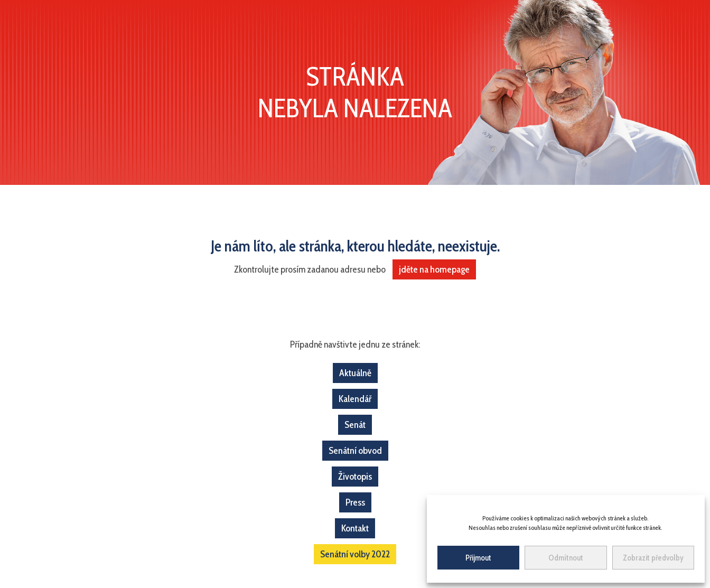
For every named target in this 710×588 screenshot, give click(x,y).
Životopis (355, 477)
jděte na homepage (434, 269)
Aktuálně (355, 373)
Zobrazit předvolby (653, 558)
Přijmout (478, 558)
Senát (355, 425)
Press (355, 502)
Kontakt (355, 528)
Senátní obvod (355, 451)
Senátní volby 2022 (355, 554)
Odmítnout (566, 558)
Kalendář (355, 399)
